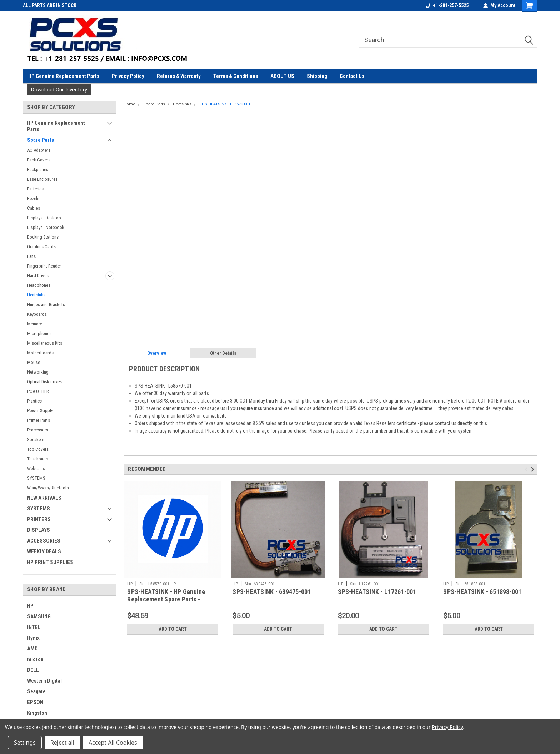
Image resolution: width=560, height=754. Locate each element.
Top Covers (38, 449)
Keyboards (37, 314)
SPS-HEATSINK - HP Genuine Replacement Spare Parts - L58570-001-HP (166, 599)
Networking (38, 372)
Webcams (36, 468)
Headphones (39, 285)
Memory (34, 324)
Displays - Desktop (44, 218)
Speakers (36, 440)
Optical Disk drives (44, 382)
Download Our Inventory (59, 90)
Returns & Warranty (179, 76)
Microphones (39, 333)
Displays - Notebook (46, 227)
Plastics (34, 401)
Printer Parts (39, 420)
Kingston (37, 713)
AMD (32, 649)
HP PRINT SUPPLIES (50, 562)
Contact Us (352, 76)
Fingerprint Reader (44, 266)
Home (129, 104)
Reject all (62, 743)
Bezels (33, 198)
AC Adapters (39, 150)
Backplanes (38, 169)
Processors (38, 430)
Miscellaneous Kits (45, 343)
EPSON (35, 702)
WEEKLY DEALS (44, 551)
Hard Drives (38, 276)
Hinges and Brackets (46, 304)
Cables (34, 208)
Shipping (317, 76)
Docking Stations (43, 237)
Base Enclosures (42, 179)
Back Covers (39, 160)
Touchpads (37, 459)
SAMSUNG (39, 616)
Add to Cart (173, 629)
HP (30, 606)
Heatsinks (36, 295)
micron (35, 659)
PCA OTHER (38, 391)
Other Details (223, 353)
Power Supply (40, 411)
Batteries (35, 189)
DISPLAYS (39, 530)
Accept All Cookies (113, 743)
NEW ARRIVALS (44, 498)
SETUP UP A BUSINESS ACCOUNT (57, 5)
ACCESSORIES (44, 541)
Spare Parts (41, 140)
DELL (33, 670)
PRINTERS (39, 519)
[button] (59, 90)
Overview (157, 353)
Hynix (33, 638)
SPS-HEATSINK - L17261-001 (377, 592)
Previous (527, 470)
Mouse (34, 362)
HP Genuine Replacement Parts (64, 76)
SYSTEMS (36, 478)
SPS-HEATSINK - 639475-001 (272, 592)
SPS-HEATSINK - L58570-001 (225, 104)
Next (534, 470)
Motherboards (40, 353)
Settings (25, 743)
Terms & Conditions (236, 76)
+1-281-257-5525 (447, 5)
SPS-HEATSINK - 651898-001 (482, 592)
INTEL (34, 627)
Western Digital (44, 681)
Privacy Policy (128, 76)
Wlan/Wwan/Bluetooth (48, 488)
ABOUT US (282, 76)
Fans (31, 256)
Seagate (36, 691)
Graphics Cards (41, 247)
